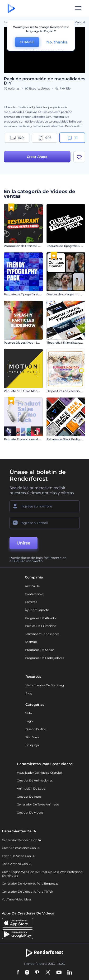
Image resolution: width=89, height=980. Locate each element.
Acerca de (32, 586)
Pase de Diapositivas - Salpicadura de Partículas (37, 343)
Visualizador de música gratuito (39, 773)
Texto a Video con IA (17, 864)
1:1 (72, 138)
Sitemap (31, 642)
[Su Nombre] (44, 506)
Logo (29, 721)
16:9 (17, 138)
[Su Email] (44, 523)
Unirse (23, 543)
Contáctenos (34, 594)
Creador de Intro (29, 797)
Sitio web (32, 737)
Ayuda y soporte (37, 610)
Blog (29, 693)
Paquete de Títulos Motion (23, 391)
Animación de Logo (31, 788)
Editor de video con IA (18, 856)
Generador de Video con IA (21, 840)
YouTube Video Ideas (17, 899)
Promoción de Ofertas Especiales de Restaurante (39, 246)
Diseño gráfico (36, 729)
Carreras (31, 602)
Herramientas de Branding (45, 685)
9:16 (45, 138)
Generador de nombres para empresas (30, 883)
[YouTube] (59, 973)
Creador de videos (30, 812)
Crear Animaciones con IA (21, 848)
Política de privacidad (41, 626)
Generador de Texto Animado (38, 804)
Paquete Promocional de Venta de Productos (36, 439)
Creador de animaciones (35, 780)
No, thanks (57, 42)
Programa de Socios (40, 650)
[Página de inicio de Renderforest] (11, 8)
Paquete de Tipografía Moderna (26, 294)
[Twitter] (48, 973)
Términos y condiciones (42, 634)
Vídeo (29, 713)
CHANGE (27, 42)
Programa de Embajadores (44, 658)
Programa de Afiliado (40, 618)
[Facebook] (18, 973)
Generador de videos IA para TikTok (27, 892)
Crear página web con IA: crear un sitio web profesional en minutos (42, 874)
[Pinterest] (37, 973)
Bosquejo (32, 745)
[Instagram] (27, 973)
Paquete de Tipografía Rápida (67, 246)
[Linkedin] (70, 973)
